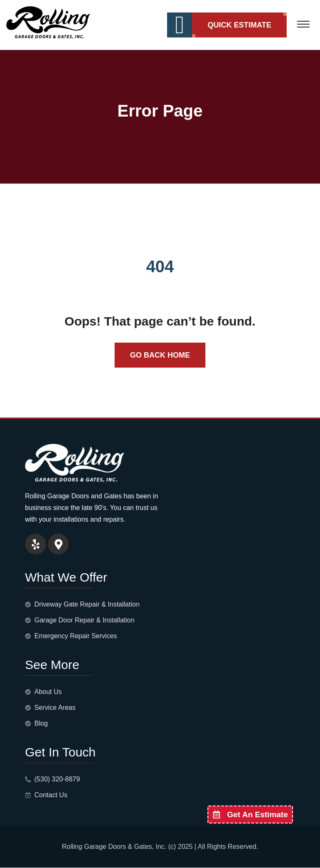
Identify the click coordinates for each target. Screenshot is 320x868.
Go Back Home (160, 355)
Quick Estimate (239, 25)
